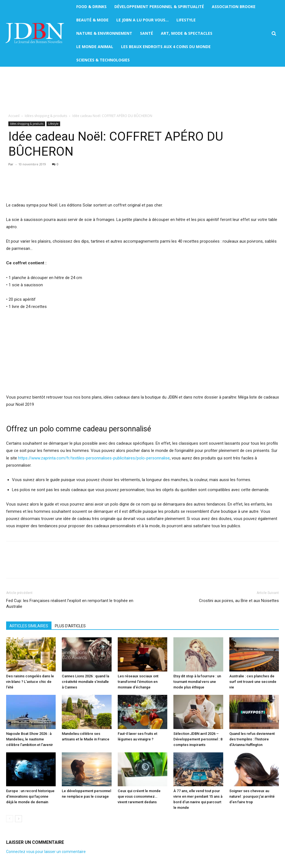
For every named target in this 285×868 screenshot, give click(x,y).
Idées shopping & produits (46, 116)
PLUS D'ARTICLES (70, 626)
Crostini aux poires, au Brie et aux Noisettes (239, 601)
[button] (274, 33)
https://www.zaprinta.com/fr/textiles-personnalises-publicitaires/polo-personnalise (94, 458)
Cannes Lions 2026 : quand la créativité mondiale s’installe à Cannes (85, 682)
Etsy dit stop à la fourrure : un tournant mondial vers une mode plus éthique (197, 682)
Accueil (14, 116)
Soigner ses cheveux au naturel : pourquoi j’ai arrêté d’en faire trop (252, 796)
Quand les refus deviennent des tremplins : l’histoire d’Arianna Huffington (252, 739)
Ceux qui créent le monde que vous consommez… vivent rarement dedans (139, 796)
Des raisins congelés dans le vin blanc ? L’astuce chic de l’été (30, 682)
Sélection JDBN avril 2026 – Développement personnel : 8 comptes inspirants (198, 739)
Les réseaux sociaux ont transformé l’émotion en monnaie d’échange (138, 682)
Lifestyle (53, 124)
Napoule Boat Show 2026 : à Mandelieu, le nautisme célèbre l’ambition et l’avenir (30, 739)
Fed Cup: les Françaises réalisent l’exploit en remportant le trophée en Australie (70, 604)
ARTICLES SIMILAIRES (29, 626)
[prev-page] (10, 819)
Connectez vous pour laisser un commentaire (46, 852)
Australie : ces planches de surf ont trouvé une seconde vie (253, 682)
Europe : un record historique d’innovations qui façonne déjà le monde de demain (30, 796)
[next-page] (19, 819)
